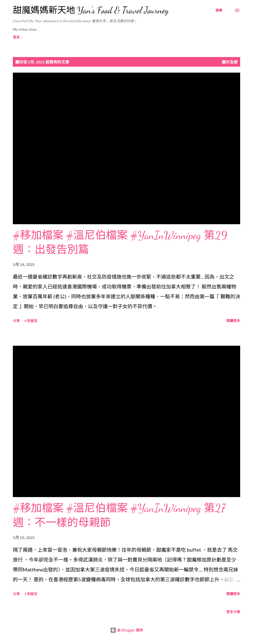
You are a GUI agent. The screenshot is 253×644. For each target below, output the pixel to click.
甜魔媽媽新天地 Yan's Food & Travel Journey (91, 10)
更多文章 (233, 612)
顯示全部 (230, 62)
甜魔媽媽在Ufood (72, 37)
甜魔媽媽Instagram (28, 37)
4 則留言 (31, 321)
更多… (193, 37)
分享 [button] (16, 321)
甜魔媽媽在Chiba (113, 37)
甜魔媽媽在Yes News (157, 37)
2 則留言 (31, 594)
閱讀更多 (233, 321)
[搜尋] (219, 10)
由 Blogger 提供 (126, 630)
